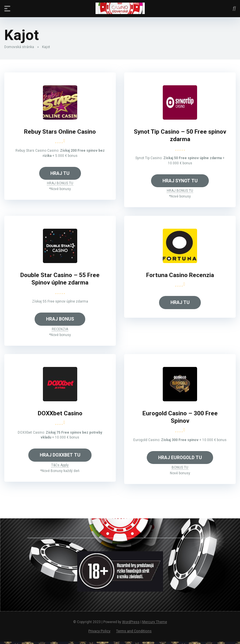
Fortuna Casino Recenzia (180, 276)
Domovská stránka (19, 47)
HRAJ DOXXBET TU (60, 457)
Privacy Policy (99, 633)
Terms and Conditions (134, 633)
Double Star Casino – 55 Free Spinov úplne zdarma (60, 280)
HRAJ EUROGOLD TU (180, 459)
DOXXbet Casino (60, 415)
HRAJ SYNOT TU (180, 181)
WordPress (131, 624)
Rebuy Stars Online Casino (60, 132)
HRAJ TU (60, 174)
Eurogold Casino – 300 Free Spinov (180, 419)
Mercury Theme (155, 624)
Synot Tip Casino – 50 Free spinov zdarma (180, 136)
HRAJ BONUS (60, 320)
